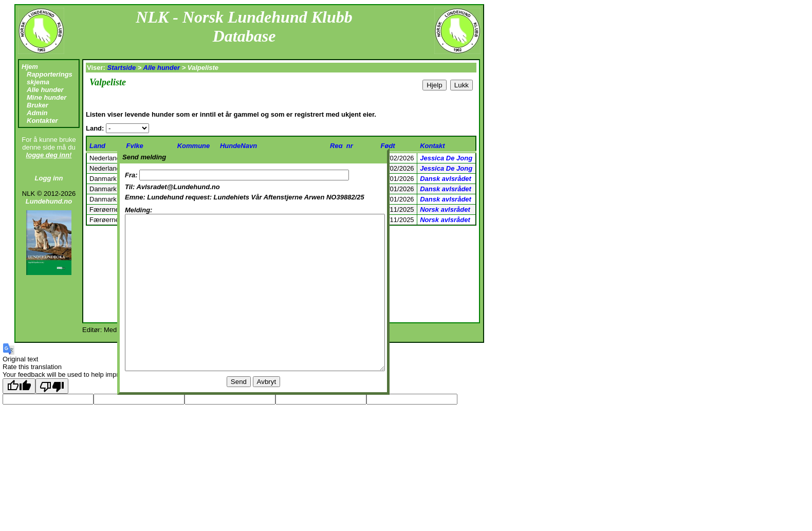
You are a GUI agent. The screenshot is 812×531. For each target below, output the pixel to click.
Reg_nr (342, 146)
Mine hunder (47, 97)
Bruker (38, 105)
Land (97, 146)
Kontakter (42, 121)
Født (388, 146)
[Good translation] (19, 386)
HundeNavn (238, 146)
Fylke (135, 146)
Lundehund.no (49, 201)
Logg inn (49, 178)
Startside (122, 68)
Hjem (30, 67)
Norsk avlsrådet (445, 209)
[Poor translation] (52, 386)
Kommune (194, 146)
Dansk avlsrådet (446, 179)
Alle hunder (45, 90)
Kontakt (432, 146)
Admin (37, 113)
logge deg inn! (49, 155)
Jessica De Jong (446, 158)
